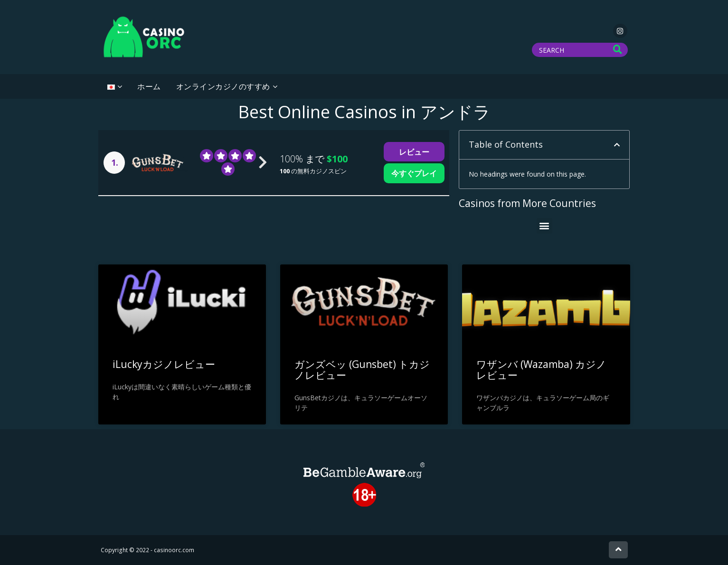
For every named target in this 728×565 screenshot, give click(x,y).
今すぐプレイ (414, 173)
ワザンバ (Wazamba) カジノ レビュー (541, 370)
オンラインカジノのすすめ (223, 86)
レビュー (414, 152)
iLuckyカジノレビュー (164, 364)
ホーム (149, 86)
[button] (617, 145)
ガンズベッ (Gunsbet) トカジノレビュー (362, 370)
